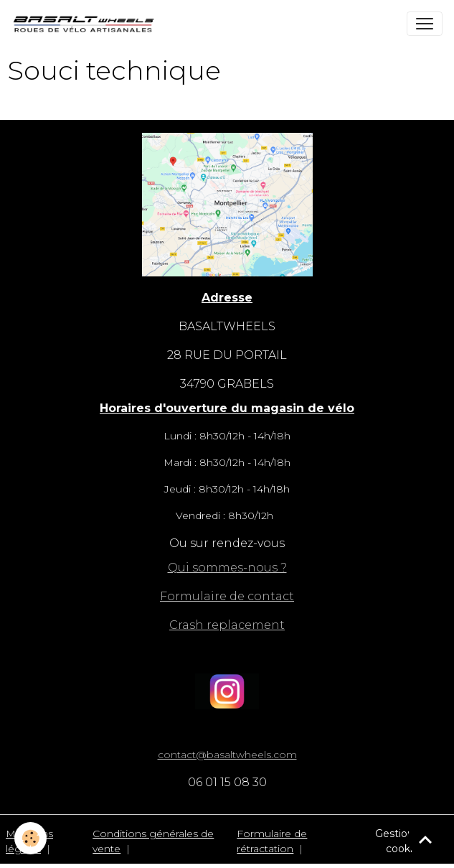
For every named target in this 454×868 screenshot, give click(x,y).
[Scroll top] (425, 839)
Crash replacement (227, 625)
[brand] (87, 24)
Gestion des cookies (405, 841)
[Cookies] (30, 838)
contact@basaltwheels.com (227, 755)
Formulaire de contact (227, 596)
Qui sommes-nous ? (227, 568)
